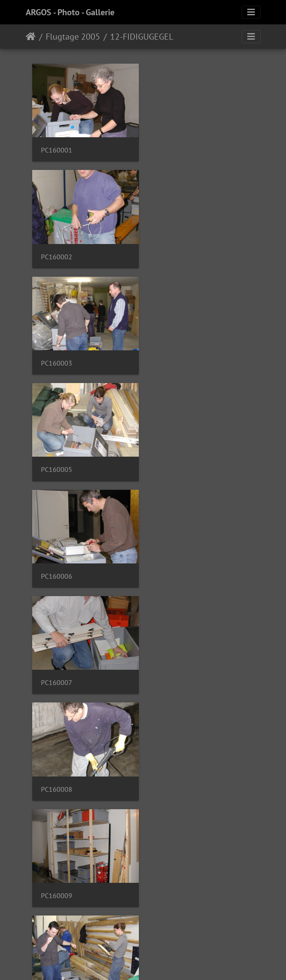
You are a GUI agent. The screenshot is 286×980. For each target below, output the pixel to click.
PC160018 (57, 883)
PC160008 (57, 463)
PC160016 (57, 778)
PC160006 (57, 358)
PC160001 (57, 149)
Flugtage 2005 (73, 37)
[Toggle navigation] (251, 12)
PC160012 (174, 568)
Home (31, 37)
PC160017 (174, 778)
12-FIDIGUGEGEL (142, 37)
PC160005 (174, 254)
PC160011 (57, 568)
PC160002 (174, 149)
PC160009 (174, 463)
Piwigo (161, 962)
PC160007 (174, 358)
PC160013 (57, 673)
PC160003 (57, 254)
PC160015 (174, 673)
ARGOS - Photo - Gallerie (70, 12)
